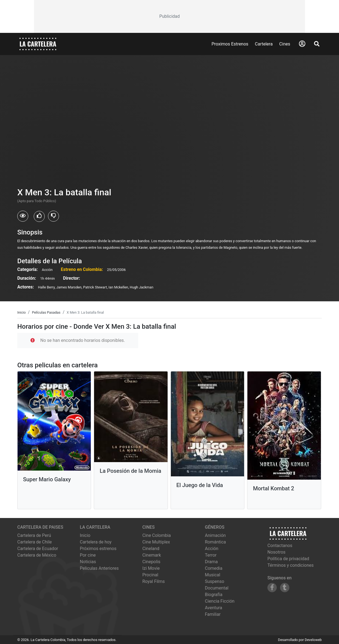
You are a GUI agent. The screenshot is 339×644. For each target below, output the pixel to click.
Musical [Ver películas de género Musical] (213, 575)
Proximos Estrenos (230, 44)
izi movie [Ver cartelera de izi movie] (151, 568)
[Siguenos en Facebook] (272, 588)
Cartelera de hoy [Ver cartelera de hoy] (96, 542)
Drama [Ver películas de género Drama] (211, 562)
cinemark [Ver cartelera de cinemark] (152, 555)
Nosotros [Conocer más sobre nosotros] (276, 552)
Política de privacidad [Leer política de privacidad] (288, 559)
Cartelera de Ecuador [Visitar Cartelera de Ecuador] (38, 549)
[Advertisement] (170, 16)
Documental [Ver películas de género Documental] (217, 588)
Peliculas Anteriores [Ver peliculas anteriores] (99, 568)
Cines (285, 44)
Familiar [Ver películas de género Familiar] (213, 614)
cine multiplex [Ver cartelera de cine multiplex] (156, 542)
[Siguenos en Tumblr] (285, 588)
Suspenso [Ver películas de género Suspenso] (214, 581)
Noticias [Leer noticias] (88, 562)
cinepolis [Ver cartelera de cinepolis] (151, 562)
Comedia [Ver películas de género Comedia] (214, 568)
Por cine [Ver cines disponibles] (88, 555)
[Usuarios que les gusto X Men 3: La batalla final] (39, 216)
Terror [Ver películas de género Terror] (211, 555)
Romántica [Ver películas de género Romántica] (215, 542)
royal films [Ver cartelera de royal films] (154, 581)
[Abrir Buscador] (317, 44)
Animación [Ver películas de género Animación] (215, 535)
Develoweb (313, 640)
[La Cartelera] (38, 44)
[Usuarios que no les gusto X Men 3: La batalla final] (53, 216)
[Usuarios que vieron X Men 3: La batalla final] (23, 216)
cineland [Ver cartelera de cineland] (151, 549)
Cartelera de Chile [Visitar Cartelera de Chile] (35, 542)
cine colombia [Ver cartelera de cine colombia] (157, 535)
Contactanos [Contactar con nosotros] (280, 546)
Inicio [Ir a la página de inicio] (85, 535)
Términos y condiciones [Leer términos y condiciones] (291, 565)
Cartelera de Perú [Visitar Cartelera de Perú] (34, 535)
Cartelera (264, 44)
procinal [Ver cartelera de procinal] (150, 575)
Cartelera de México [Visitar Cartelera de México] (37, 555)
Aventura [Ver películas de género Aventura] (214, 608)
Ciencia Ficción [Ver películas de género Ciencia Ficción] (220, 601)
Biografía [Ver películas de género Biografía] (214, 595)
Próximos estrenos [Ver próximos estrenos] (98, 549)
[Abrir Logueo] (302, 44)
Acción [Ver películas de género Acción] (212, 549)
